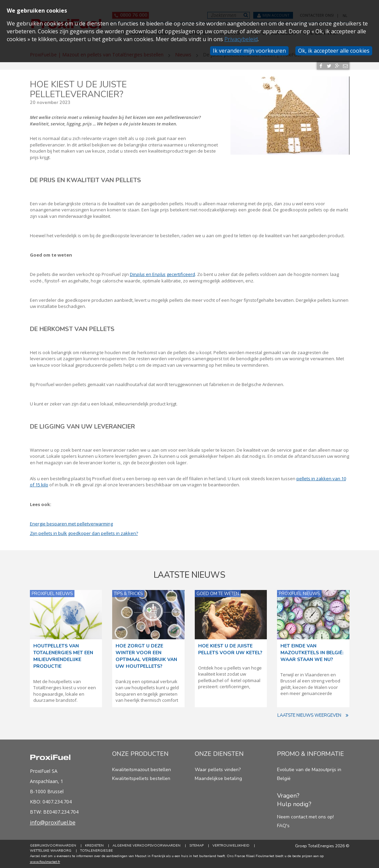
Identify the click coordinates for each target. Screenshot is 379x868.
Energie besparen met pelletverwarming (71, 524)
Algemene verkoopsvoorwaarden (147, 846)
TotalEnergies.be (97, 851)
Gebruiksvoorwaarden (53, 846)
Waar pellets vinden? (218, 770)
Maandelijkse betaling (218, 778)
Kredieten (94, 846)
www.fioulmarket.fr (45, 862)
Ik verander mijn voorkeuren (249, 51)
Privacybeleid (241, 39)
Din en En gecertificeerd (162, 274)
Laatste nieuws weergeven (313, 716)
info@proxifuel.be (53, 822)
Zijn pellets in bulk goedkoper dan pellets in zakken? (84, 533)
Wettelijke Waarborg (51, 851)
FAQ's (283, 826)
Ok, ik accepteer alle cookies (334, 51)
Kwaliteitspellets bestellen (141, 778)
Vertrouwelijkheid (231, 846)
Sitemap (196, 846)
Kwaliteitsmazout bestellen (142, 770)
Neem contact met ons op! (305, 817)
